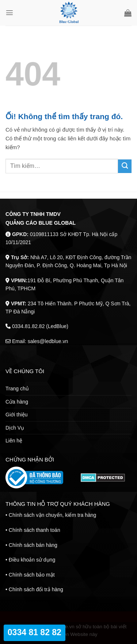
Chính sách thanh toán (35, 530)
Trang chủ (17, 389)
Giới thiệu (17, 415)
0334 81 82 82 (35, 632)
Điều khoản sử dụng (32, 560)
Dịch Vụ (15, 428)
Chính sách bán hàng (33, 545)
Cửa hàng (17, 402)
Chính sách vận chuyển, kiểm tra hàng (53, 515)
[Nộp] (125, 166)
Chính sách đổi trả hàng (36, 589)
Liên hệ (14, 441)
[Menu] (9, 13)
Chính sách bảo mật (32, 575)
